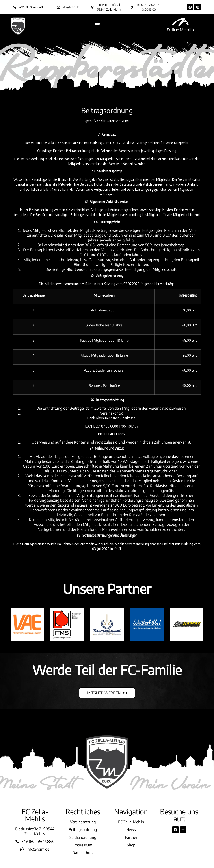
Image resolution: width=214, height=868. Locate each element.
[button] (97, 25)
